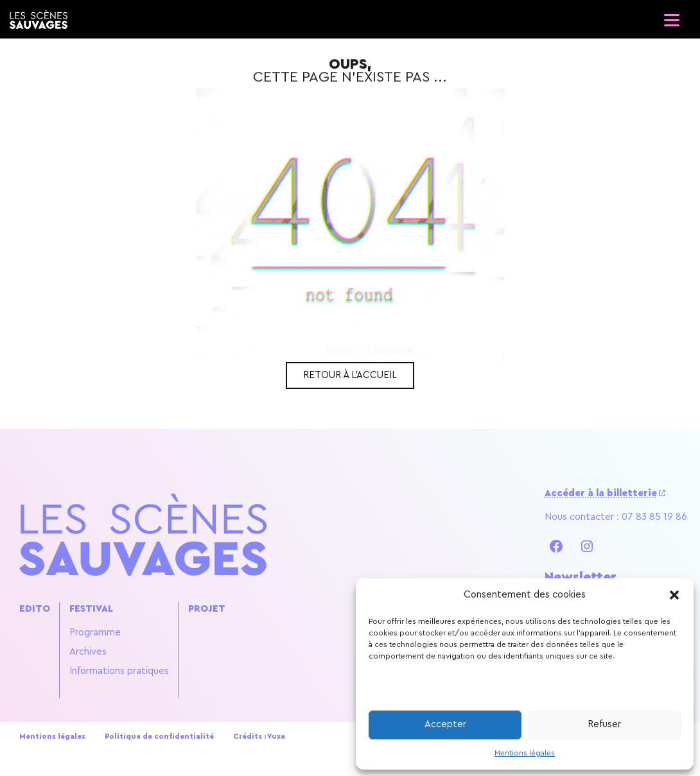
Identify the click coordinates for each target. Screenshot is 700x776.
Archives (88, 652)
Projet (207, 609)
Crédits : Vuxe (259, 737)
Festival (91, 609)
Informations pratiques (119, 671)
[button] (674, 595)
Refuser (604, 724)
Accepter (445, 724)
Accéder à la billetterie (601, 493)
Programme (95, 633)
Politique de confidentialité (159, 737)
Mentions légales (525, 753)
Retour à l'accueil (350, 375)
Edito (35, 609)
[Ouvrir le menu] (671, 16)
